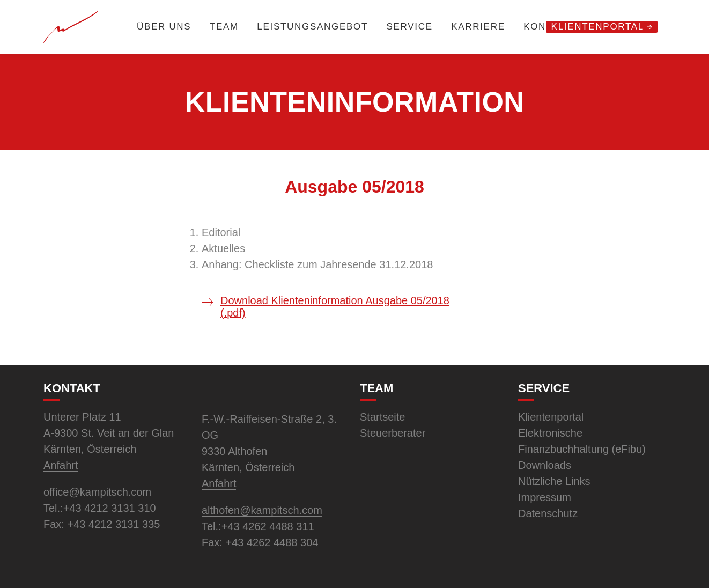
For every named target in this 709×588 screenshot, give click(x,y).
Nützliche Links (554, 481)
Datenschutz (548, 513)
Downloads (545, 465)
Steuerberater (393, 433)
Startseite (382, 417)
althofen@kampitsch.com (262, 510)
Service (409, 27)
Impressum (545, 497)
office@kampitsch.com (97, 492)
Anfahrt (61, 465)
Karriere (478, 27)
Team (224, 27)
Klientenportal (598, 27)
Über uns (164, 27)
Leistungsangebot (312, 27)
